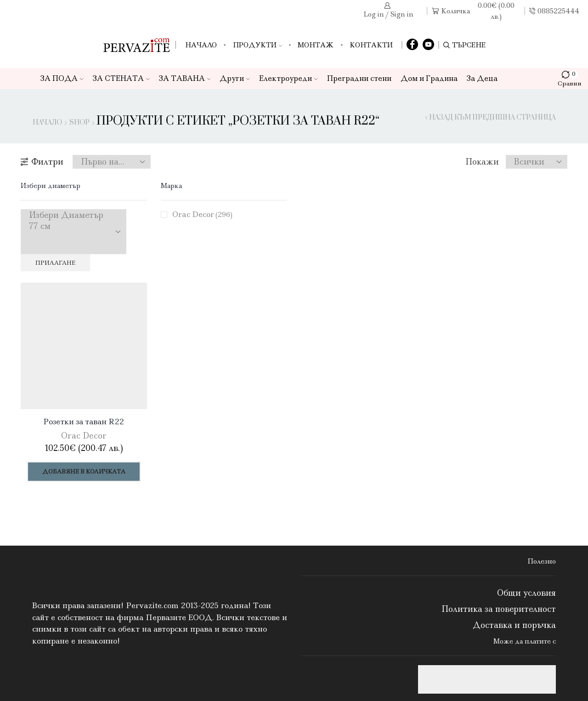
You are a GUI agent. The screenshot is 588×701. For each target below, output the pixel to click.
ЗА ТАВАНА (185, 78)
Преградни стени (359, 78)
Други (235, 78)
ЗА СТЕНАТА (121, 78)
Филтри (42, 162)
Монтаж (316, 45)
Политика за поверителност (499, 609)
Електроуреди (288, 78)
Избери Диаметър (66, 215)
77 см (66, 226)
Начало (201, 45)
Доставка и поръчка (514, 625)
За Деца (482, 78)
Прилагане (55, 263)
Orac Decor (202, 214)
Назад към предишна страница (492, 118)
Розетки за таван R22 (84, 422)
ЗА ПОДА (62, 78)
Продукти (257, 45)
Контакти (371, 45)
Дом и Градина (429, 78)
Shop (79, 123)
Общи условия (526, 593)
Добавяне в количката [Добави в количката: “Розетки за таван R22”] (84, 471)
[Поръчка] (112, 162)
